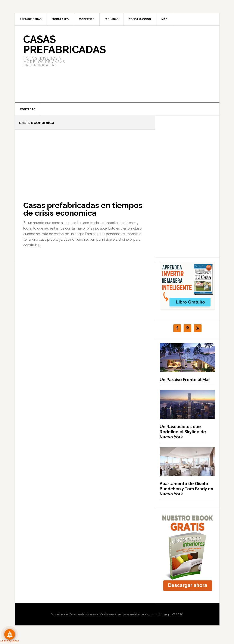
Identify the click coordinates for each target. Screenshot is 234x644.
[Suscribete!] (10, 634)
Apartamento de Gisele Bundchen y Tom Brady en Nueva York (186, 489)
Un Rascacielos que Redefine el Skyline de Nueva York (183, 432)
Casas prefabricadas (65, 44)
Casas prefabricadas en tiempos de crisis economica (83, 209)
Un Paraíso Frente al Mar (185, 380)
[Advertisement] (149, 64)
